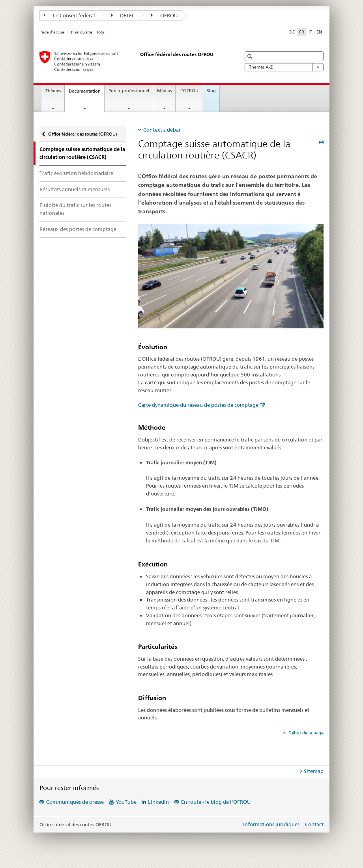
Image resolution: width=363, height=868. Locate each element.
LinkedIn (158, 802)
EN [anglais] (319, 32)
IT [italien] (310, 32)
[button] (251, 56)
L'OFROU (189, 91)
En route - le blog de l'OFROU (216, 802)
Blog (211, 91)
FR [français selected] (302, 32)
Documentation (86, 93)
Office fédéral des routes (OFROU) (82, 132)
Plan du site (82, 32)
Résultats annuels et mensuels (75, 189)
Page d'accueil (53, 32)
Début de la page (305, 733)
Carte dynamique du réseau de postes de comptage (198, 405)
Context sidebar (162, 130)
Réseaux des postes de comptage (78, 229)
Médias (164, 91)
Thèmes (53, 91)
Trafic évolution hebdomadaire (76, 173)
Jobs (101, 32)
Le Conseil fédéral (69, 15)
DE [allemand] (292, 32)
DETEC (123, 15)
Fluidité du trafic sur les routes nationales (75, 209)
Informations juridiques (271, 824)
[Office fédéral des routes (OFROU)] (132, 61)
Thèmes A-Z (284, 67)
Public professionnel (129, 91)
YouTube (126, 802)
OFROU (164, 15)
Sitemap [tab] (314, 771)
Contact (314, 824)
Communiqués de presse (75, 802)
